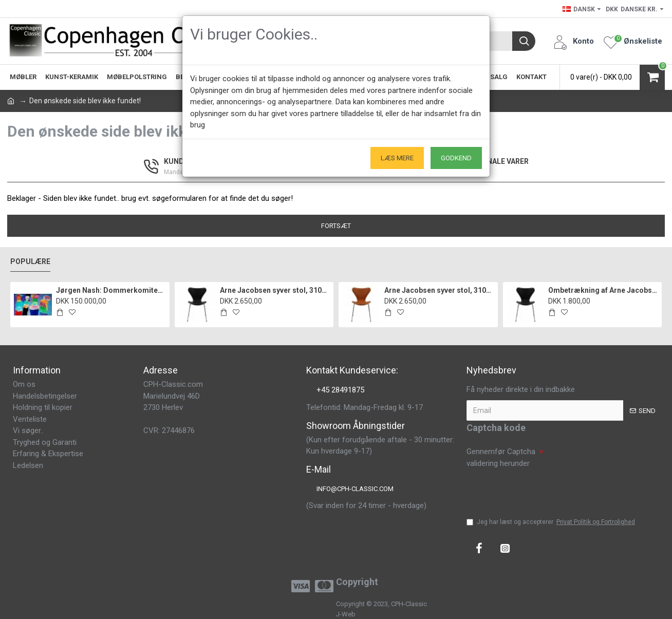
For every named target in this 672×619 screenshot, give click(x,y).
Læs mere (397, 158)
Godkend (456, 158)
